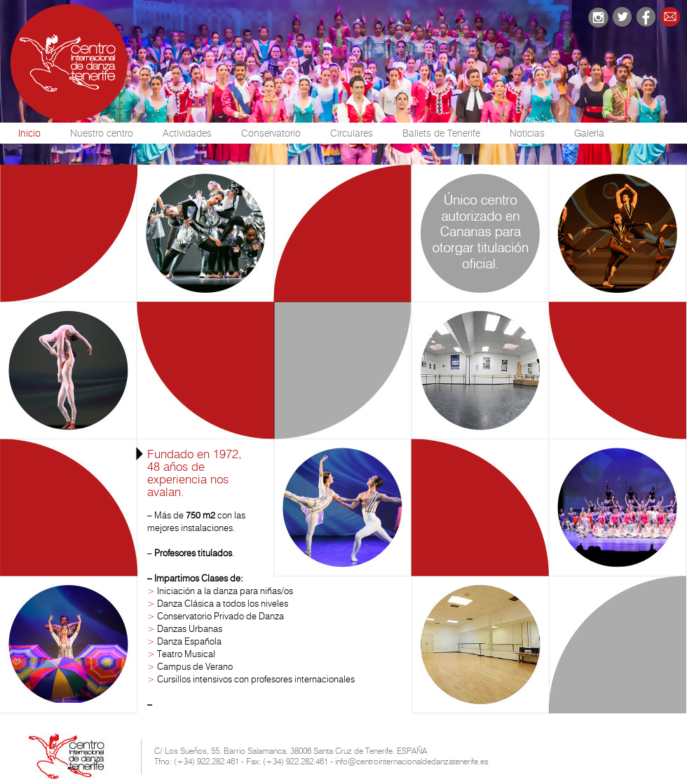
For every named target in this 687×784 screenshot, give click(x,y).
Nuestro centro (102, 133)
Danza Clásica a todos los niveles (223, 603)
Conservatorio (271, 133)
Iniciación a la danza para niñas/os (225, 591)
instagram (598, 18)
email (670, 17)
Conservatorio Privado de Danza (220, 616)
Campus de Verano (195, 666)
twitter (623, 17)
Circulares (352, 133)
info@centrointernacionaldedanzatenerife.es (412, 761)
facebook (646, 17)
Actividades (187, 133)
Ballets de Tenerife (441, 133)
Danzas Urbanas (190, 628)
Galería (589, 133)
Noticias (527, 133)
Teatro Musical (186, 654)
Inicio (29, 133)
